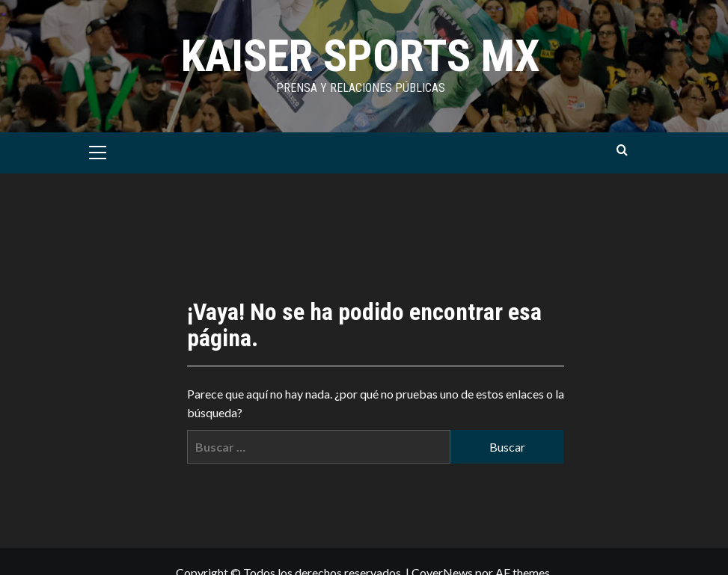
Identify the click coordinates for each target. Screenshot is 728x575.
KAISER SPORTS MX (361, 56)
